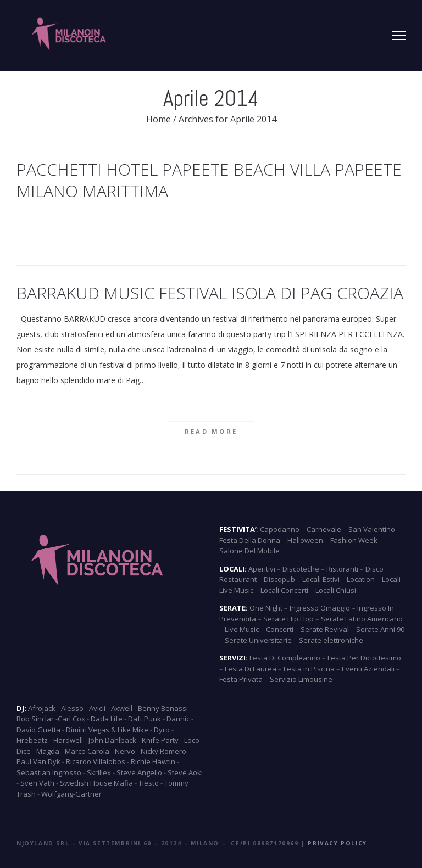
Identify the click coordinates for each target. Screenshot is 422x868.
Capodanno (280, 529)
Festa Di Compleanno (285, 658)
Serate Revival (325, 629)
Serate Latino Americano (362, 619)
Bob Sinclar (35, 719)
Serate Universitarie (258, 640)
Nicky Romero (163, 751)
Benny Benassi (163, 708)
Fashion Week (354, 540)
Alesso (72, 708)
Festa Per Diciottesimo (364, 658)
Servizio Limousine (301, 679)
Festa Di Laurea (251, 669)
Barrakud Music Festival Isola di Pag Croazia (210, 293)
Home (159, 119)
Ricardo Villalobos (96, 761)
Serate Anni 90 (380, 629)
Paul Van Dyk (38, 761)
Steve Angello (139, 772)
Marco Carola (87, 751)
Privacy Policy (337, 843)
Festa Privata (241, 679)
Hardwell (68, 740)
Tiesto (149, 783)
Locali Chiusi (336, 590)
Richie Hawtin (153, 761)
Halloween (305, 540)
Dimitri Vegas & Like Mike (107, 730)
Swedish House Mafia (96, 783)
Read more (211, 431)
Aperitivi (262, 569)
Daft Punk (145, 719)
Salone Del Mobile (249, 551)
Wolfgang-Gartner (71, 794)
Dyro (162, 730)
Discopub (279, 579)
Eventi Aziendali (368, 669)
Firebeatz (32, 740)
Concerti (280, 629)
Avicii (97, 708)
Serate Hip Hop (288, 619)
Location (361, 579)
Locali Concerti (284, 590)
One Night (266, 608)
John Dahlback (112, 740)
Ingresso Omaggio (320, 608)
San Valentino (372, 529)
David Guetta (38, 730)
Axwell (122, 708)
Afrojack (42, 708)
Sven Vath (37, 783)
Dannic (178, 719)
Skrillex (99, 772)
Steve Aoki (185, 772)
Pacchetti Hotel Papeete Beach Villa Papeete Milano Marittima (209, 180)
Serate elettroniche (331, 640)
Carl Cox (71, 719)
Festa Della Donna (250, 540)
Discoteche (301, 569)
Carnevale (324, 529)
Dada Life (107, 719)
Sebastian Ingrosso (49, 772)
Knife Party (160, 740)
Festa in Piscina (309, 669)
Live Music (242, 629)
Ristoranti (342, 569)
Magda (48, 751)
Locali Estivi (321, 579)
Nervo (125, 751)
